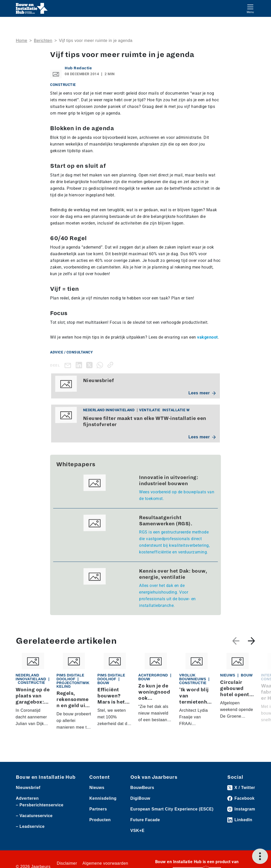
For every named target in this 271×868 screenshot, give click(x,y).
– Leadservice (30, 826)
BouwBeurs (142, 788)
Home (22, 41)
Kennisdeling (103, 798)
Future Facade (145, 820)
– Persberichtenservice (40, 805)
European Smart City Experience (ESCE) (172, 809)
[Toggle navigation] (250, 8)
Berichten (43, 41)
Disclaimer (67, 863)
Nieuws (97, 788)
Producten (100, 820)
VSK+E (137, 831)
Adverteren (27, 798)
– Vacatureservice (34, 816)
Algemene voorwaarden (105, 863)
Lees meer (202, 393)
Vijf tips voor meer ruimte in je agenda (96, 41)
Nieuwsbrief (28, 788)
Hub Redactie (78, 68)
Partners (98, 809)
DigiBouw (140, 798)
